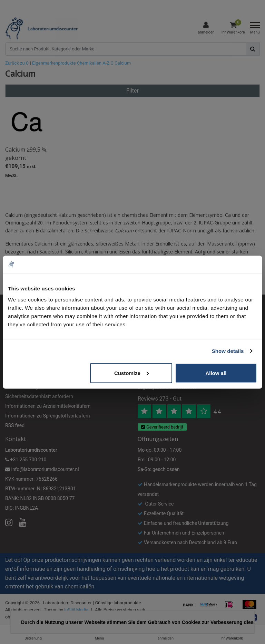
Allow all (216, 373)
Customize (131, 373)
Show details (228, 351)
